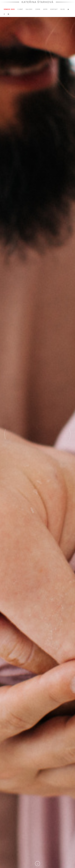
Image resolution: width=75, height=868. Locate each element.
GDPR (45, 11)
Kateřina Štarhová (38, 4)
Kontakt (54, 11)
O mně (20, 11)
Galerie (29, 11)
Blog (63, 11)
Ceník (38, 11)
